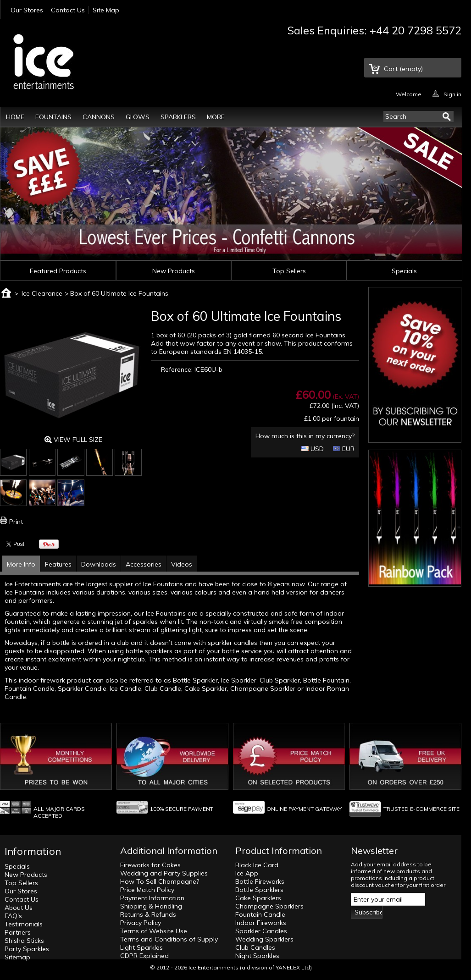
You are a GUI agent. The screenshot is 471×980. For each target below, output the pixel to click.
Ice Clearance (42, 293)
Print (16, 522)
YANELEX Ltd (293, 967)
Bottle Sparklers (259, 890)
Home (15, 117)
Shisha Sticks (24, 941)
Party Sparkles (27, 949)
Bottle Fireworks (260, 881)
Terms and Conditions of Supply (169, 939)
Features (58, 564)
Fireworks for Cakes (150, 865)
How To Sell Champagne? (160, 881)
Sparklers (178, 117)
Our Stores (27, 10)
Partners (18, 932)
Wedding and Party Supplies (164, 873)
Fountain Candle (260, 914)
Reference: (177, 369)
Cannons (99, 117)
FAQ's (13, 916)
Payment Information (152, 898)
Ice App (247, 873)
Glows (138, 117)
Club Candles (255, 947)
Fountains (53, 117)
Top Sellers (289, 271)
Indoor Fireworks (261, 923)
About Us (19, 908)
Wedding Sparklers (264, 939)
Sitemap (17, 957)
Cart (403, 69)
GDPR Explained (144, 956)
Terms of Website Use (154, 931)
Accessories (144, 564)
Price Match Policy (147, 890)
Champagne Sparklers (269, 906)
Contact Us (68, 10)
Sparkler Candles (261, 931)
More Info (21, 564)
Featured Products (58, 271)
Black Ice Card (257, 865)
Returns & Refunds (148, 914)
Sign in (452, 94)
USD (313, 449)
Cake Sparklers (258, 898)
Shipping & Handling (151, 906)
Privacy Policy (141, 923)
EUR (344, 449)
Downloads (99, 564)
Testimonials (24, 924)
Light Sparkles (141, 947)
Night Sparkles (257, 956)
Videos (182, 564)
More (216, 117)
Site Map (106, 10)
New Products (174, 271)
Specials (404, 271)
